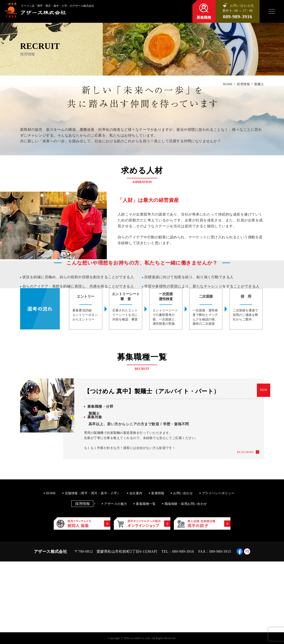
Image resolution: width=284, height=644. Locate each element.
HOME (51, 493)
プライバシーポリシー (218, 493)
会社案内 (136, 493)
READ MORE (245, 452)
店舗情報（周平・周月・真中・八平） (93, 493)
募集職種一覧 (146, 504)
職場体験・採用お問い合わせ (186, 504)
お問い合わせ (183, 493)
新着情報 (158, 493)
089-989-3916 (237, 17)
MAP (152, 551)
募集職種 (204, 17)
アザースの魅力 (115, 504)
